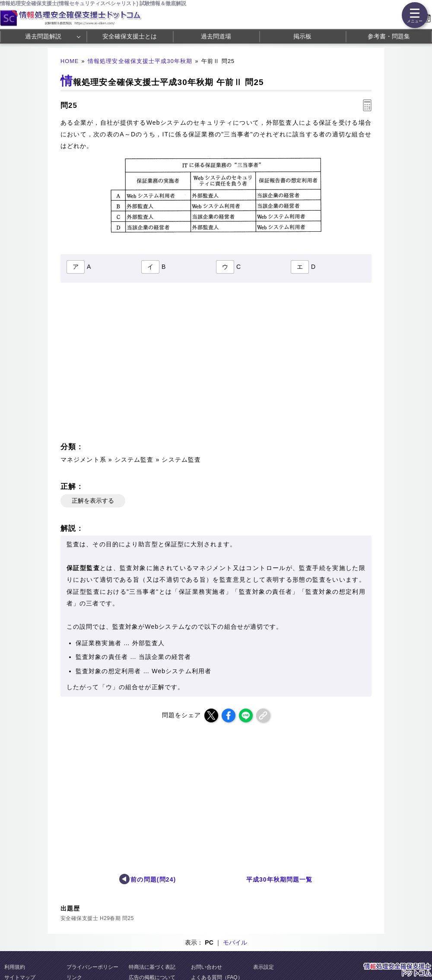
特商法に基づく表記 (152, 967)
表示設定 (264, 967)
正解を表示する (93, 501)
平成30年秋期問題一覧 (280, 879)
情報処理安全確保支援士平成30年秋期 (140, 61)
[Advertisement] (137, 365)
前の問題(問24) (153, 879)
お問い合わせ (206, 967)
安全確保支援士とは (130, 36)
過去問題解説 (43, 36)
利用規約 (15, 967)
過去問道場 (216, 36)
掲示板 (302, 36)
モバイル (235, 942)
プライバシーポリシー (92, 967)
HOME (70, 61)
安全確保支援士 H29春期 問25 (97, 918)
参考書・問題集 (389, 36)
